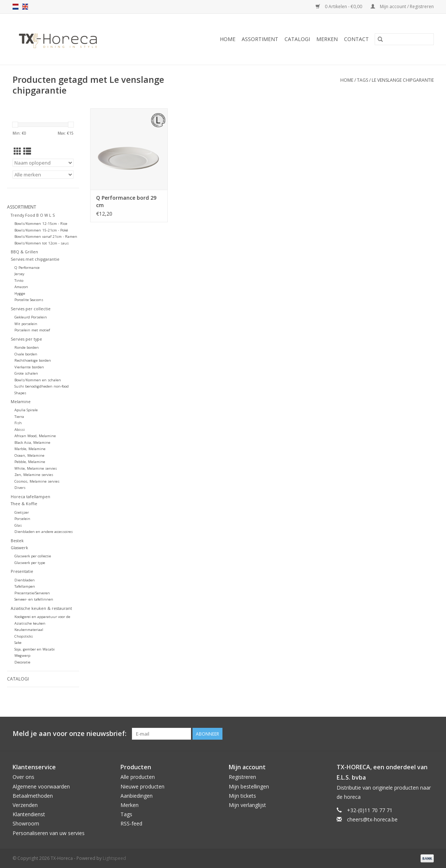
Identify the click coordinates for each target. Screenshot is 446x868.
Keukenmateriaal (29, 630)
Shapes (20, 393)
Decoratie (22, 662)
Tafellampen (25, 586)
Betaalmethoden (33, 796)
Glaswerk (19, 548)
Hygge (20, 293)
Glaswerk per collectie (33, 556)
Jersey (19, 274)
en (25, 7)
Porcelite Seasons (29, 300)
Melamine (21, 401)
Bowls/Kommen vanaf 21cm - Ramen (46, 237)
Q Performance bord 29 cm (126, 201)
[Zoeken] (404, 39)
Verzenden (25, 805)
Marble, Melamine (30, 449)
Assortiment (260, 39)
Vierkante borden (29, 367)
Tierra (19, 417)
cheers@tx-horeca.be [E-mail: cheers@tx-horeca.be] (372, 819)
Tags (362, 80)
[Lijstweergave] (27, 151)
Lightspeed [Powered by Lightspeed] (114, 858)
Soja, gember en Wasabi (35, 649)
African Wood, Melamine (35, 436)
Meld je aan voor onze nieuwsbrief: (69, 734)
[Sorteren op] (43, 163)
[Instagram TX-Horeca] (428, 734)
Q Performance (27, 268)
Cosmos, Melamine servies (37, 481)
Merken (327, 39)
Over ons (23, 777)
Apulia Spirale (26, 410)
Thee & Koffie (24, 504)
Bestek (17, 541)
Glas (18, 525)
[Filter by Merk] (43, 175)
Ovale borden (26, 354)
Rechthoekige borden (33, 360)
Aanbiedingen (137, 796)
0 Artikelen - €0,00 (339, 6)
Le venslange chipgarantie (403, 80)
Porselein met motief (32, 330)
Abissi (20, 430)
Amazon (21, 287)
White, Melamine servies (36, 468)
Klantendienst (29, 814)
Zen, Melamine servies (34, 475)
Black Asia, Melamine (32, 443)
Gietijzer (22, 512)
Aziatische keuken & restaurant (41, 608)
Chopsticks (24, 636)
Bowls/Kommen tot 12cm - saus (42, 243)
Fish (18, 423)
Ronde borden (27, 347)
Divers (20, 488)
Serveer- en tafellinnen (34, 599)
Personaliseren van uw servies (49, 833)
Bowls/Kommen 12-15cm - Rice (41, 224)
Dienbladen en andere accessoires (44, 532)
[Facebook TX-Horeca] (401, 734)
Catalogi (297, 39)
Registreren (242, 777)
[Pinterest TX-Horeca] (415, 734)
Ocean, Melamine (29, 455)
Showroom (26, 823)
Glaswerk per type (30, 563)
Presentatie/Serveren (32, 593)
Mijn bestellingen (249, 786)
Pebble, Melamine (30, 462)
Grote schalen (26, 373)
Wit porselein (26, 324)
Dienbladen (25, 580)
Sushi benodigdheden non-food (42, 386)
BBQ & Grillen (24, 252)
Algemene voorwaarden (41, 786)
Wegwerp (22, 656)
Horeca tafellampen (30, 497)
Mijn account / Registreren (402, 6)
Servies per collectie (31, 309)
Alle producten (138, 777)
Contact (356, 39)
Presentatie (22, 571)
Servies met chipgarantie (35, 259)
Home (228, 39)
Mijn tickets (242, 796)
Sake (18, 643)
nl (16, 7)
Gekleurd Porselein (31, 317)
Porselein (22, 519)
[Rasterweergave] (18, 151)
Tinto (19, 281)
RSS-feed (131, 823)
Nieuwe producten (142, 786)
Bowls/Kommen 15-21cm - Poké (41, 230)
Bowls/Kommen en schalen (38, 380)
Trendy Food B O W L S (33, 215)
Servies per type (26, 339)
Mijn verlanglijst (247, 805)
